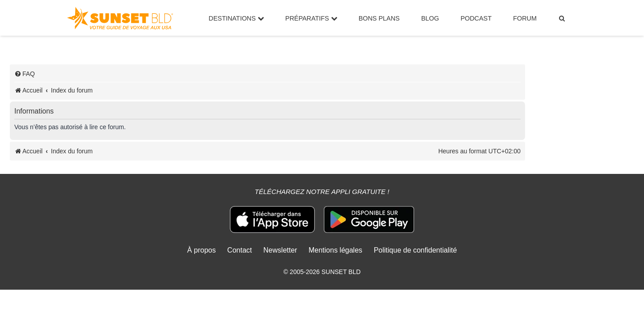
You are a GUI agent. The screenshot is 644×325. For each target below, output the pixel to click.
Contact (239, 250)
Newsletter (280, 250)
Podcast (476, 18)
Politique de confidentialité (415, 250)
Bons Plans (379, 18)
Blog (430, 18)
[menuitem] (562, 18)
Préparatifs (311, 18)
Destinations (236, 18)
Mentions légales (335, 250)
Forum (525, 18)
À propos (201, 250)
